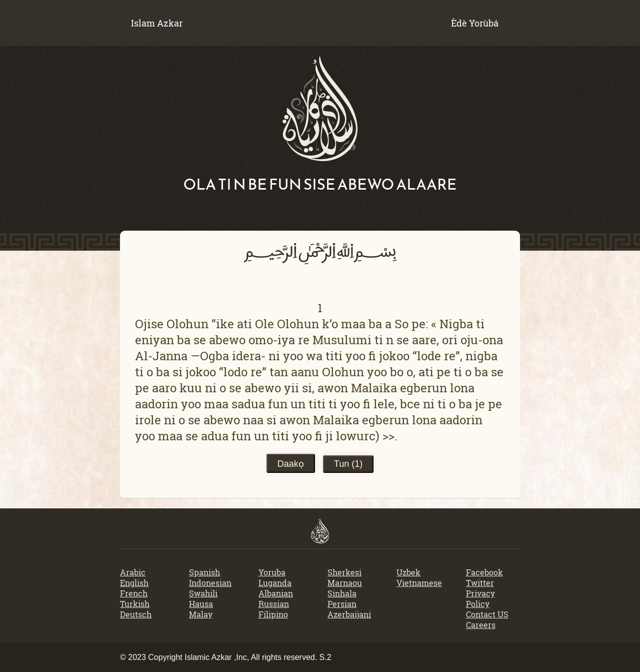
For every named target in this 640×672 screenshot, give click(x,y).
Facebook (484, 572)
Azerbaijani (349, 614)
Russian (274, 604)
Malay (201, 614)
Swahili (203, 593)
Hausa (201, 604)
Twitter (480, 583)
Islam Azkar (157, 23)
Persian (342, 604)
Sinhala (342, 593)
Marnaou (345, 583)
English (134, 583)
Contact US (487, 614)
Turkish (135, 604)
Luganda (275, 583)
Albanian (276, 593)
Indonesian (210, 583)
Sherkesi (344, 572)
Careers (481, 625)
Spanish (204, 572)
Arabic (133, 572)
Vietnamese (419, 583)
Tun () (348, 464)
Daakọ (291, 464)
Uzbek (408, 572)
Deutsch (136, 614)
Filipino (273, 614)
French (134, 593)
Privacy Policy (480, 598)
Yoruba (272, 572)
